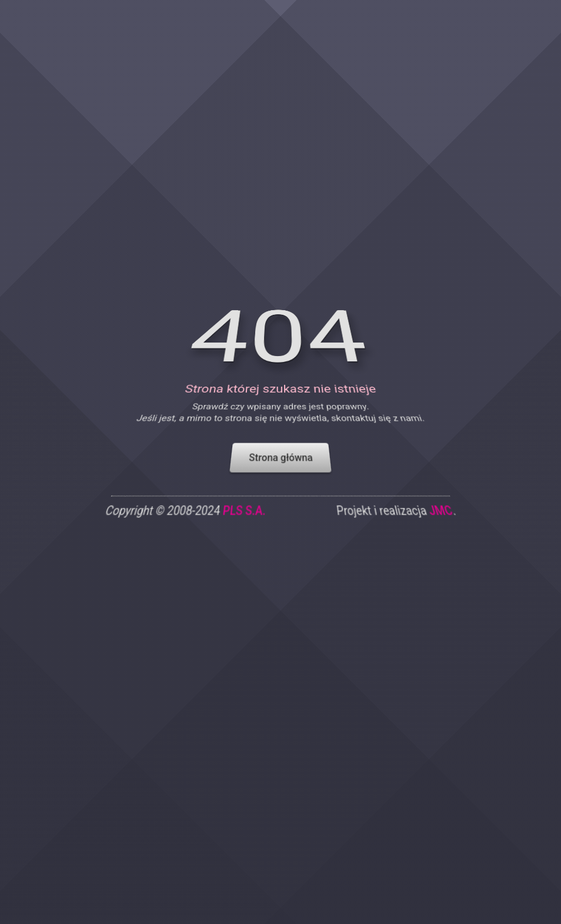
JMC (443, 521)
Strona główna (280, 466)
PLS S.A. (244, 521)
